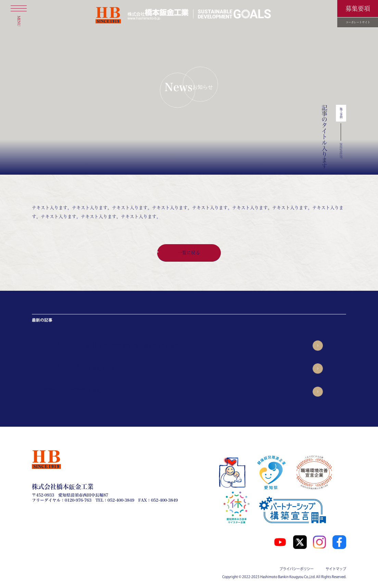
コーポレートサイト (358, 22)
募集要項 (358, 9)
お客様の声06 (102, 369)
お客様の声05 (102, 392)
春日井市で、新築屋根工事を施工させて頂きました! (137, 346)
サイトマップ (336, 569)
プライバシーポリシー (297, 569)
